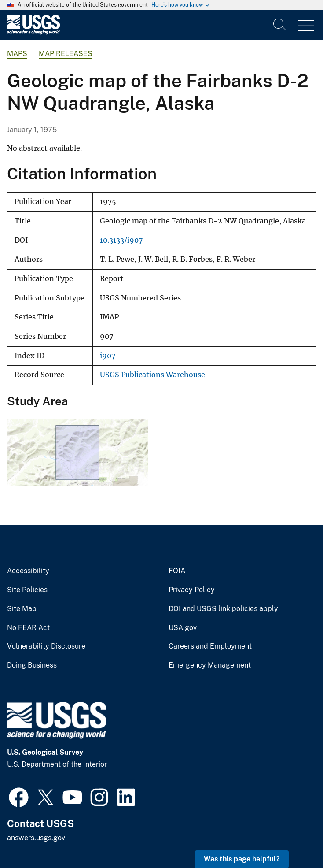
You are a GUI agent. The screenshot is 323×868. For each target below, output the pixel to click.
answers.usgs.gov (36, 838)
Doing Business (32, 665)
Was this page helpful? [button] (242, 859)
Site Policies (27, 590)
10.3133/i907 (121, 240)
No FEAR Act (28, 628)
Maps (17, 54)
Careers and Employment (210, 646)
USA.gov (183, 628)
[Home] (33, 32)
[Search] (280, 25)
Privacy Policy (192, 590)
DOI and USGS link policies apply (223, 609)
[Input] (232, 25)
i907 (108, 356)
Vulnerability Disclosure (46, 646)
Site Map (22, 609)
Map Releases (66, 54)
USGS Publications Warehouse (152, 375)
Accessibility (28, 571)
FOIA (177, 571)
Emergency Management (210, 665)
